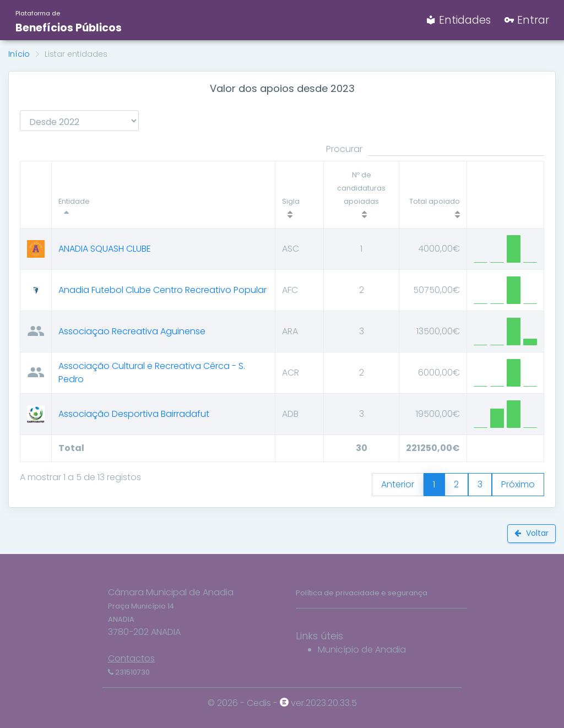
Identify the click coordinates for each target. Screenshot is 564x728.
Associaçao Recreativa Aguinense (132, 331)
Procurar (435, 149)
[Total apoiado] (433, 195)
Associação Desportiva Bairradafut (134, 414)
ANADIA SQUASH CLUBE (105, 249)
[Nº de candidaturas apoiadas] (362, 195)
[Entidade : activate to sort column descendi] (164, 195)
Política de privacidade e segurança (362, 593)
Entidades (458, 20)
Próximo (518, 484)
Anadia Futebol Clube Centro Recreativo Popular (162, 290)
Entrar (527, 20)
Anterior (398, 484)
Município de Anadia (362, 650)
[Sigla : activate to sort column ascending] (300, 195)
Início (19, 54)
